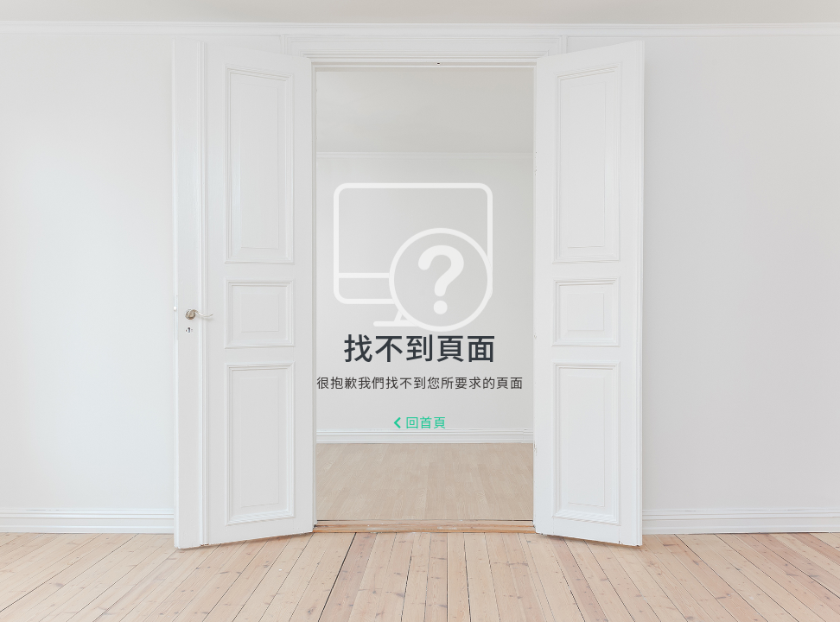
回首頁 (420, 423)
